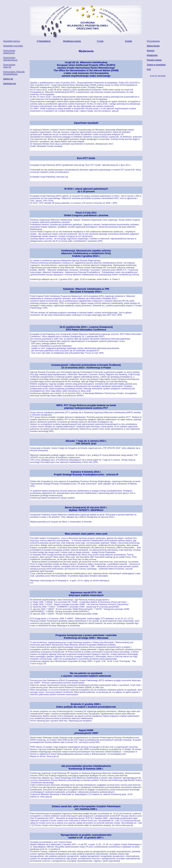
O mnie (100, 41)
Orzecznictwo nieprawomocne (10, 59)
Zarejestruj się (9, 84)
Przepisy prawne (154, 60)
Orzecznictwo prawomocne (9, 52)
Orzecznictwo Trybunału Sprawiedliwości (14, 73)
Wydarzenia (152, 55)
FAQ (149, 69)
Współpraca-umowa (72, 41)
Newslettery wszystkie (13, 46)
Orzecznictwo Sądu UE (9, 66)
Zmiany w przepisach (156, 65)
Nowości (151, 51)
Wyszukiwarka (153, 41)
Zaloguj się (8, 79)
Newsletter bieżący (12, 41)
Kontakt (129, 41)
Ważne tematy (153, 46)
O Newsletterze (44, 41)
